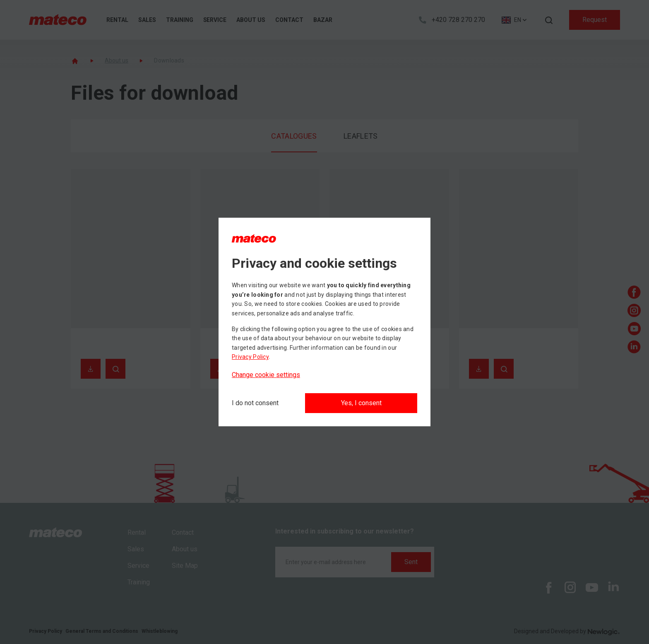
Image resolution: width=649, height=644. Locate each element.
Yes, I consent (361, 403)
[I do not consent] (255, 403)
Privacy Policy (250, 357)
